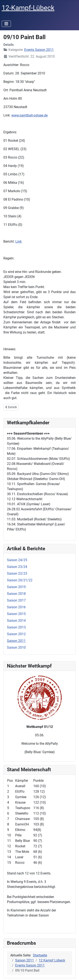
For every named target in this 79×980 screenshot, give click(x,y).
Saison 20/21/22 (20, 580)
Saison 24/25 (17, 560)
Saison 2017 (16, 600)
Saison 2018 (16, 594)
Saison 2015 (16, 614)
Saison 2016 (16, 607)
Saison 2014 (16, 621)
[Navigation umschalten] (6, 24)
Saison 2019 (16, 587)
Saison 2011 (16, 641)
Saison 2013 (16, 627)
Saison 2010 (16, 647)
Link (19, 241)
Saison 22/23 (17, 573)
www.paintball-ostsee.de (29, 115)
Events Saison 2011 (39, 50)
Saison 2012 (16, 634)
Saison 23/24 (17, 567)
